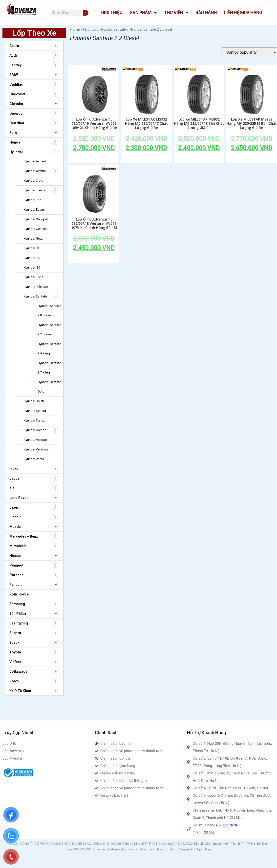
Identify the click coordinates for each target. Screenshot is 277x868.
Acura (14, 46)
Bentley (15, 65)
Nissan (15, 556)
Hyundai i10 (32, 248)
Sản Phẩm (143, 13)
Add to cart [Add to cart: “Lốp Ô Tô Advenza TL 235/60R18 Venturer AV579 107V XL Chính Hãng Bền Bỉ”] (94, 259)
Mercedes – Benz (24, 536)
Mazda (15, 527)
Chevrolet (17, 94)
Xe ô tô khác (20, 691)
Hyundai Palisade (36, 287)
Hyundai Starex (34, 420)
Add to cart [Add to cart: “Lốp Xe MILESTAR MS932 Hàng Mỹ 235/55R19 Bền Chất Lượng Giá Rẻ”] (252, 159)
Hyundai (16, 152)
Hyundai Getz (33, 238)
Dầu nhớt (17, 123)
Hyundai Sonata (35, 411)
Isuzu (14, 469)
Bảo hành (206, 12)
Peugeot (16, 565)
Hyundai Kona (33, 277)
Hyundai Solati (34, 401)
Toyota (15, 652)
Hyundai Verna (34, 459)
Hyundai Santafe (35, 296)
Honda (15, 142)
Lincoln (15, 517)
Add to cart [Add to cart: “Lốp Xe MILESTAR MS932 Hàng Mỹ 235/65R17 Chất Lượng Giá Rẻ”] (147, 159)
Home (75, 29)
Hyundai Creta (33, 181)
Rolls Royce (19, 594)
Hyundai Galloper (36, 219)
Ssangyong (19, 623)
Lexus (14, 507)
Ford (13, 133)
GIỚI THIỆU (112, 12)
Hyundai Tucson (35, 430)
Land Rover (19, 498)
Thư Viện (176, 13)
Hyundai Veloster (36, 440)
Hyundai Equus (34, 210)
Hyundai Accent (35, 161)
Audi (13, 55)
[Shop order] (249, 52)
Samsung (17, 604)
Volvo (14, 681)
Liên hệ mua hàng (243, 12)
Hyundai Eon (32, 200)
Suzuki (15, 643)
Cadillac (16, 84)
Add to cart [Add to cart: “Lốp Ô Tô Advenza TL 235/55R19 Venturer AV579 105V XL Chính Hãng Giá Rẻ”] (94, 159)
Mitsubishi (18, 546)
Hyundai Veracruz (36, 449)
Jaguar (15, 478)
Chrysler (16, 104)
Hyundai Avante (35, 171)
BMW (14, 75)
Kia (12, 488)
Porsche (16, 575)
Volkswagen (19, 671)
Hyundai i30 (32, 267)
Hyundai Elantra (34, 190)
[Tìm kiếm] (86, 13)
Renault (16, 585)
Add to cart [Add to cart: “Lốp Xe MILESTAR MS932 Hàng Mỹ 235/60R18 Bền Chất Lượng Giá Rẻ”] (199, 159)
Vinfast (15, 662)
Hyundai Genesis (35, 229)
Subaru (15, 633)
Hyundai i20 (32, 258)
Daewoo (16, 113)
